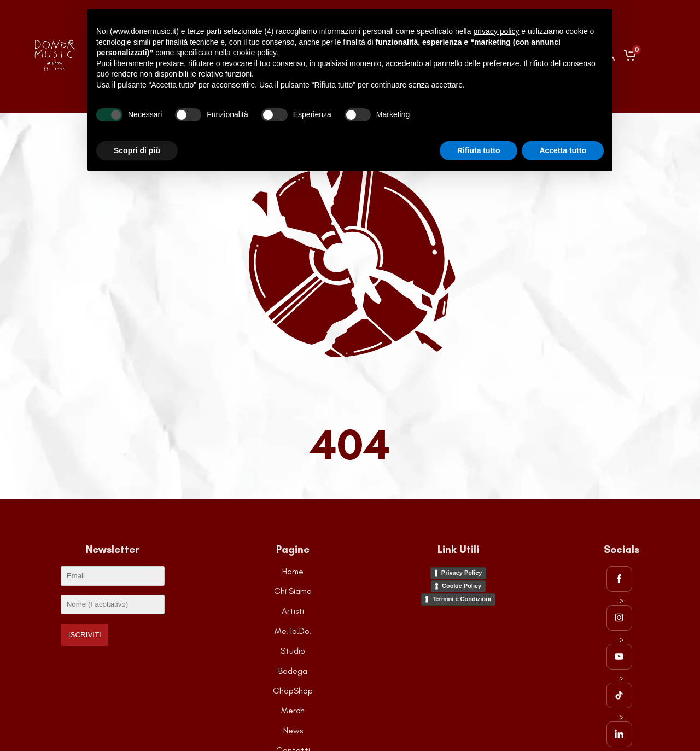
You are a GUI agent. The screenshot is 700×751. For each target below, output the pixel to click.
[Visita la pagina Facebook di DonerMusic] (622, 579)
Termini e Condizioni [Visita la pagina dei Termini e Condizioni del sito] (461, 599)
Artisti (293, 611)
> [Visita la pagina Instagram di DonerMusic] (619, 613)
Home (293, 571)
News (293, 730)
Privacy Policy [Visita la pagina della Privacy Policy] (462, 573)
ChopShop (293, 691)
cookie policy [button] (255, 53)
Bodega (293, 671)
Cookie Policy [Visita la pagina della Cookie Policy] (462, 586)
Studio (293, 651)
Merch (293, 710)
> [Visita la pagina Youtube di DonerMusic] (619, 651)
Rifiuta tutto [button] (479, 150)
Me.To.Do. (293, 631)
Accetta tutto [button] (563, 150)
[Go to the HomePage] (55, 70)
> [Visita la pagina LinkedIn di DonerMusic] (619, 729)
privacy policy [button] (496, 31)
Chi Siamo (293, 591)
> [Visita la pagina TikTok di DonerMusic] (619, 690)
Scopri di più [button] (137, 150)
